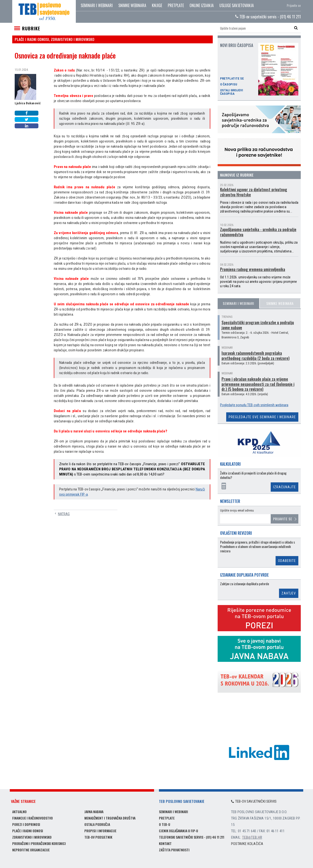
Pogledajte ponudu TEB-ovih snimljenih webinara (254, 405)
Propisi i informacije (100, 831)
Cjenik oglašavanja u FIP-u (179, 831)
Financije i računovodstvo (33, 818)
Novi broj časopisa (237, 45)
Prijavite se (294, 5)
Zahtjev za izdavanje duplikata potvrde (245, 584)
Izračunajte (285, 487)
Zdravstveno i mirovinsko (32, 837)
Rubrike (31, 28)
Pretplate (176, 5)
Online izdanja (202, 5)
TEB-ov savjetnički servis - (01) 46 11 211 (268, 17)
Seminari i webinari (97, 5)
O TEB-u (165, 824)
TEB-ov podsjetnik (98, 837)
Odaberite (287, 561)
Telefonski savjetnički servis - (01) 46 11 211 (192, 837)
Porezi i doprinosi (26, 824)
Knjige (157, 5)
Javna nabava (94, 812)
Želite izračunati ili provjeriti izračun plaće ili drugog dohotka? (253, 475)
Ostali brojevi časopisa (232, 92)
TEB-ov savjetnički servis (254, 801)
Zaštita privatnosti (174, 850)
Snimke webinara (132, 5)
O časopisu (229, 84)
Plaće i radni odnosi (28, 831)
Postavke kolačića (247, 844)
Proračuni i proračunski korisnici (39, 843)
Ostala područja (97, 824)
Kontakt (165, 843)
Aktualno (19, 812)
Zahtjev (289, 593)
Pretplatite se (232, 79)
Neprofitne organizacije (31, 850)
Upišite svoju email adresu (237, 510)
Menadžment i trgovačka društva (110, 818)
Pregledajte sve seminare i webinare (262, 417)
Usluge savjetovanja (237, 5)
